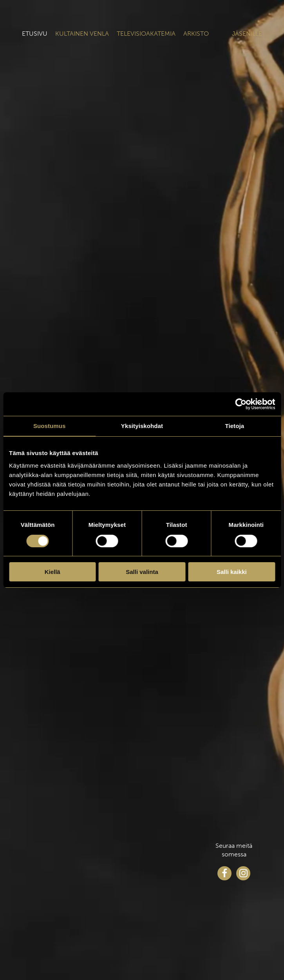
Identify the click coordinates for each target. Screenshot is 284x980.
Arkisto (196, 34)
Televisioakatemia (146, 34)
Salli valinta (142, 572)
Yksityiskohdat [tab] (142, 426)
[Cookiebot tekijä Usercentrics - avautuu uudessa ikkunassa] (241, 404)
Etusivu (35, 34)
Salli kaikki (232, 572)
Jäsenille (247, 34)
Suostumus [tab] (50, 426)
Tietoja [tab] (234, 426)
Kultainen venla (82, 34)
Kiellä (52, 572)
